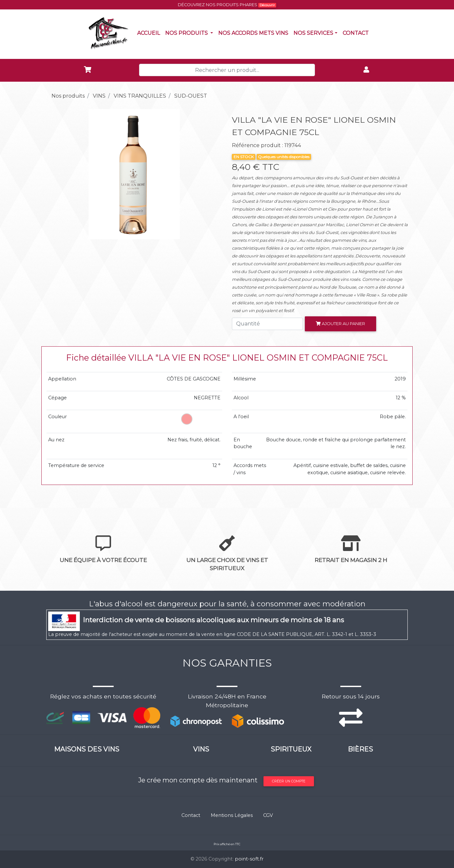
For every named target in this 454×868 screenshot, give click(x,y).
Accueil (150, 33)
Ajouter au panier (340, 324)
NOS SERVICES (313, 33)
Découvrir (267, 5)
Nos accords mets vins (255, 33)
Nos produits (190, 33)
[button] (59, 174)
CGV (268, 815)
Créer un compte (289, 781)
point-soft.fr (249, 859)
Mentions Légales (232, 815)
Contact (357, 33)
